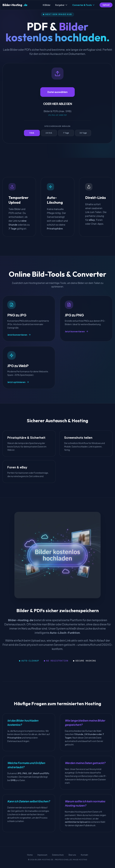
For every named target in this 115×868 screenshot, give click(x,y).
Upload (106, 5)
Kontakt (84, 855)
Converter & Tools (84, 5)
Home (30, 855)
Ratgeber (61, 5)
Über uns (72, 855)
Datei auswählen (57, 92)
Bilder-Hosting (15, 5)
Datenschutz (58, 855)
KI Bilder (47, 5)
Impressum (42, 855)
